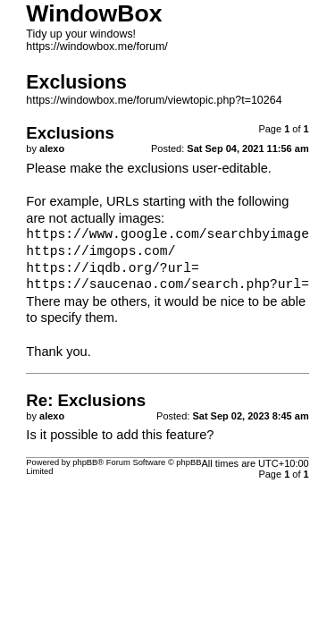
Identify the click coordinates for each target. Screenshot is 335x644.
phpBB (85, 462)
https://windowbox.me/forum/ (97, 47)
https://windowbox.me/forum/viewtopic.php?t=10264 (154, 100)
